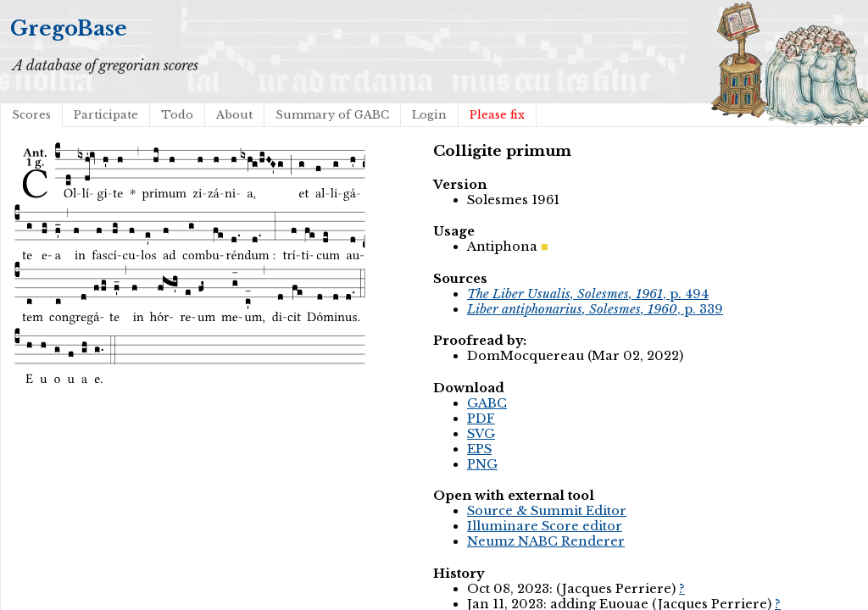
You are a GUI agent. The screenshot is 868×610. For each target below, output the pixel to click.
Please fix (497, 115)
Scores (31, 115)
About (234, 115)
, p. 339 (595, 309)
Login (429, 115)
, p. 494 (588, 294)
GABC (487, 403)
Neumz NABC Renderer (546, 541)
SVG (481, 434)
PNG (482, 464)
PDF (481, 419)
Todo (177, 115)
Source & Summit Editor (547, 511)
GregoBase (69, 28)
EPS (479, 449)
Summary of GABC (332, 115)
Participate (106, 115)
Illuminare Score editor (545, 526)
